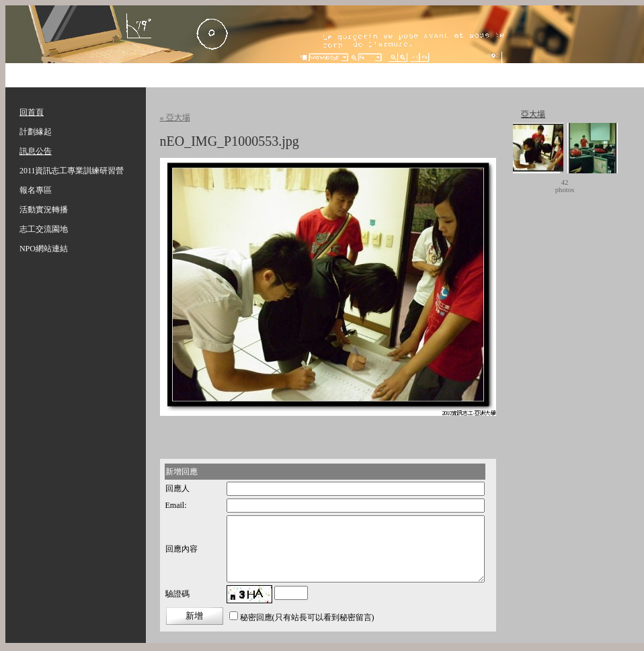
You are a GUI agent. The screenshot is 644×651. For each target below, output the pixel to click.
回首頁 (32, 112)
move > (594, 186)
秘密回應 (256, 617)
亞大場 (533, 114)
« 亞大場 (175, 118)
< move (535, 186)
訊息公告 (36, 151)
